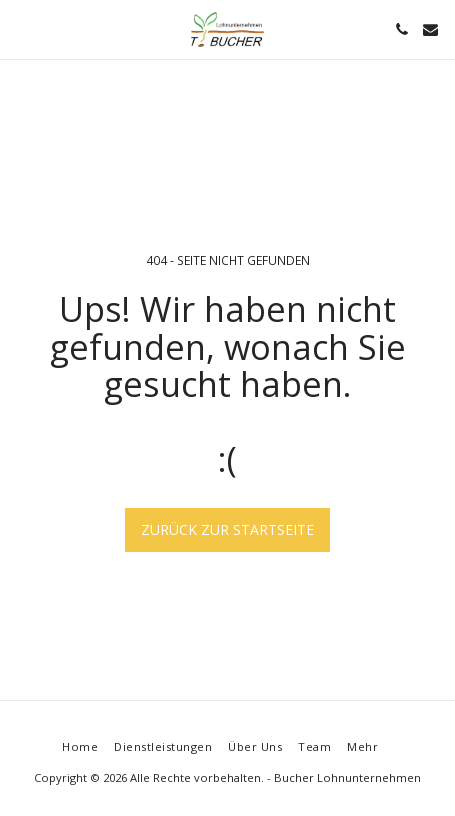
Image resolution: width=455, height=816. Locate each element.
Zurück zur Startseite (227, 529)
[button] (22, 28)
